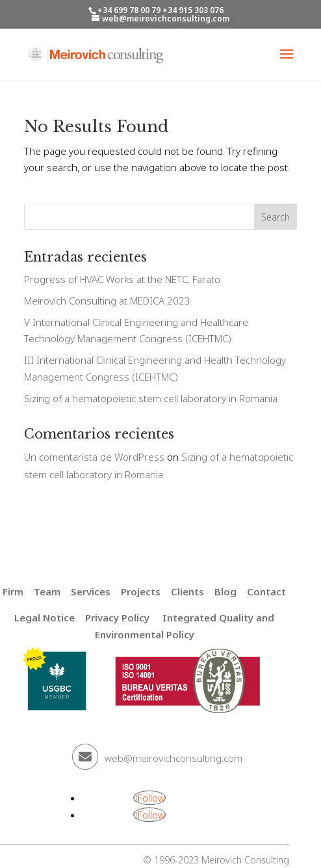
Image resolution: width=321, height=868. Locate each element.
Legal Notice (45, 617)
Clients (187, 591)
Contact (266, 591)
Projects (141, 591)
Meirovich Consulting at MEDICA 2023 (107, 301)
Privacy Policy (117, 617)
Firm (13, 591)
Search (276, 217)
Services (91, 591)
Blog (225, 591)
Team (47, 591)
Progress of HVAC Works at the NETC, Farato (122, 279)
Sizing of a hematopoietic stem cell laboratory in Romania (151, 398)
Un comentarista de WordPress (94, 457)
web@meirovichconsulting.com (173, 758)
